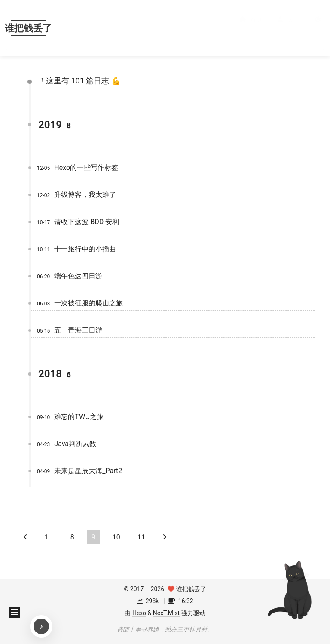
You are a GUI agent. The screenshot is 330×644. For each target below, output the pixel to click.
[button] (320, 28)
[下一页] (165, 537)
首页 (251, 28)
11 (141, 537)
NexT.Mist (166, 613)
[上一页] (25, 537)
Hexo (139, 613)
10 (116, 537)
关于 (288, 28)
